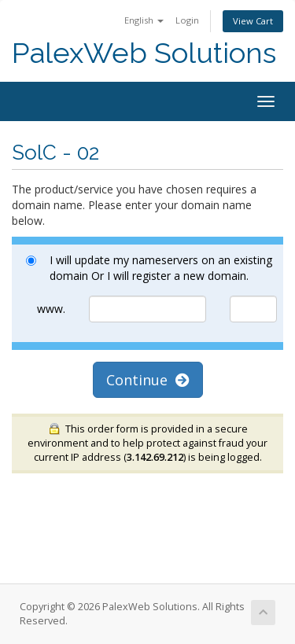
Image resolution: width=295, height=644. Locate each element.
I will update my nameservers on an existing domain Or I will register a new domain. (149, 268)
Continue (148, 380)
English (144, 20)
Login (187, 20)
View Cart (253, 21)
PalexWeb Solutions (144, 53)
